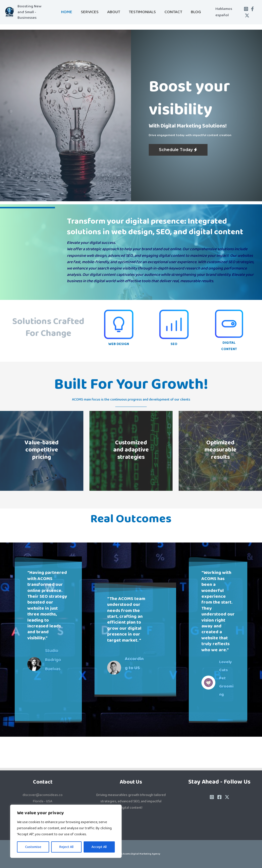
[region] (66, 831)
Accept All (99, 847)
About (114, 12)
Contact (173, 12)
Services (90, 12)
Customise (33, 847)
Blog (196, 12)
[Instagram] (246, 9)
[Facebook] (252, 9)
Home (67, 12)
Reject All (66, 847)
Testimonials (142, 12)
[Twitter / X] (247, 15)
